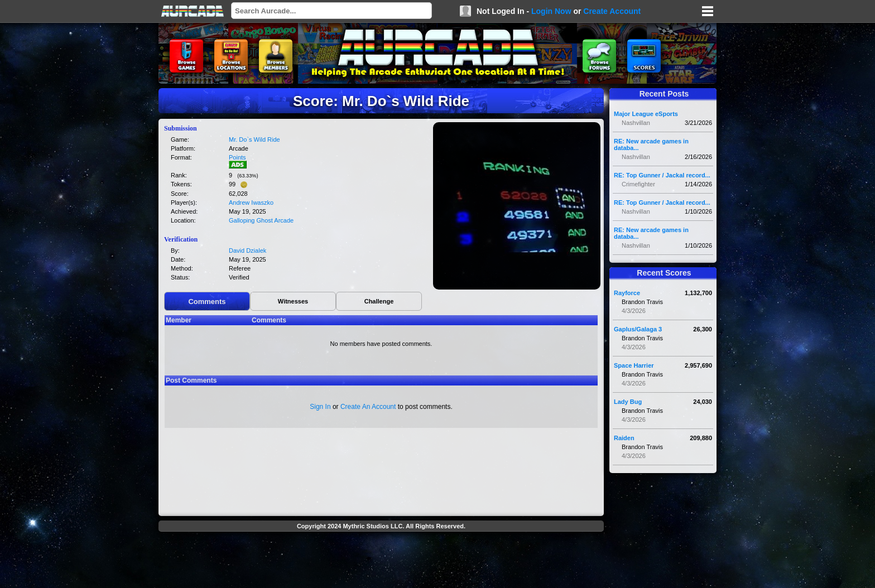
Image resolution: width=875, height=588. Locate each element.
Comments (207, 302)
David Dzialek (247, 250)
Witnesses (293, 301)
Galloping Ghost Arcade (261, 220)
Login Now (551, 11)
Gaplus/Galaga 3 (638, 329)
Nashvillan (636, 123)
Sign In (320, 407)
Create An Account (368, 407)
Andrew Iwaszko (251, 203)
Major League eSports (646, 114)
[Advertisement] (381, 561)
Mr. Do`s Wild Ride (254, 139)
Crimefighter (638, 184)
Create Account (612, 11)
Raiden (624, 438)
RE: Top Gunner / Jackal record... (662, 175)
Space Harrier (634, 365)
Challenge (379, 301)
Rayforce (627, 293)
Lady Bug (628, 402)
